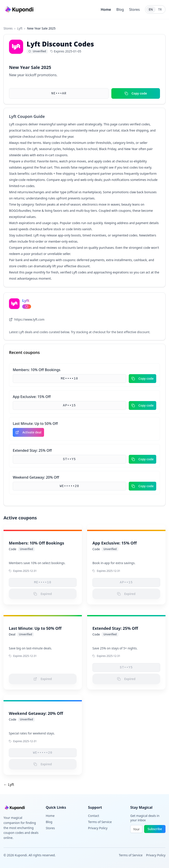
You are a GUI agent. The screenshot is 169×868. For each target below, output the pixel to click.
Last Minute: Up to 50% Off (35, 424)
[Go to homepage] (20, 10)
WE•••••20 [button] (69, 486)
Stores (134, 9)
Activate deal (28, 432)
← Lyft (9, 784)
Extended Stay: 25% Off (32, 450)
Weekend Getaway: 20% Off (36, 477)
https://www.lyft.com (27, 319)
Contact (94, 816)
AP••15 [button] (69, 405)
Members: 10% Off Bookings (37, 370)
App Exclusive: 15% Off (32, 397)
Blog (120, 9)
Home (106, 9)
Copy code (136, 93)
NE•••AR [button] (59, 93)
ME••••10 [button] (69, 379)
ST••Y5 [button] (69, 459)
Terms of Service (100, 822)
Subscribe (155, 829)
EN (151, 9)
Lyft (20, 28)
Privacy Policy (98, 828)
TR (160, 9)
